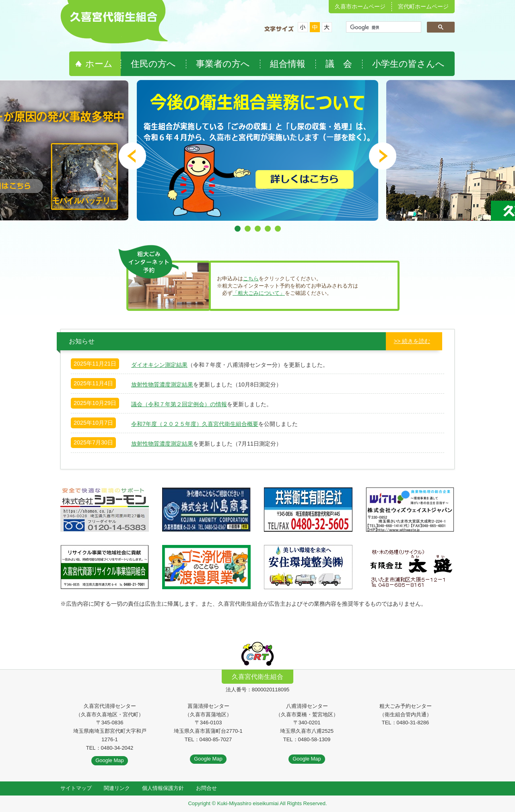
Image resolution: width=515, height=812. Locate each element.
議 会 (339, 64)
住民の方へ (153, 64)
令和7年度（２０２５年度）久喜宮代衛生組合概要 (195, 424)
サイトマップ (76, 788)
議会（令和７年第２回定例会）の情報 (179, 404)
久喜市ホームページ (360, 6)
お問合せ (206, 788)
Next (383, 156)
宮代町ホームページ (423, 6)
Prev (132, 156)
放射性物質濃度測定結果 (162, 384)
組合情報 (288, 64)
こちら (251, 279)
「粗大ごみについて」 (259, 293)
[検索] (383, 28)
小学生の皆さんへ (408, 64)
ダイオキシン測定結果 (159, 365)
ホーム (99, 64)
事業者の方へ (223, 64)
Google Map (110, 760)
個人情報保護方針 (163, 788)
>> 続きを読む (412, 341)
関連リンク (117, 788)
